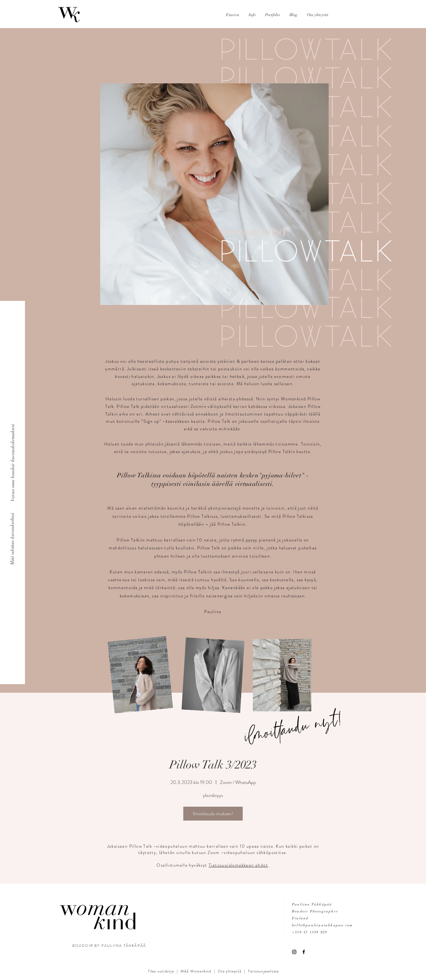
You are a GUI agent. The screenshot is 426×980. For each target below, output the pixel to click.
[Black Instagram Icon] (294, 952)
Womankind (200, 971)
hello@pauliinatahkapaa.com (322, 925)
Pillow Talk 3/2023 (213, 765)
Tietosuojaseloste (263, 971)
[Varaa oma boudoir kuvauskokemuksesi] (13, 463)
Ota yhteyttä (230, 971)
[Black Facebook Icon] (304, 952)
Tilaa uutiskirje (161, 971)
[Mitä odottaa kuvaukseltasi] (12, 539)
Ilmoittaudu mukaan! (213, 813)
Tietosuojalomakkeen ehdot (238, 865)
